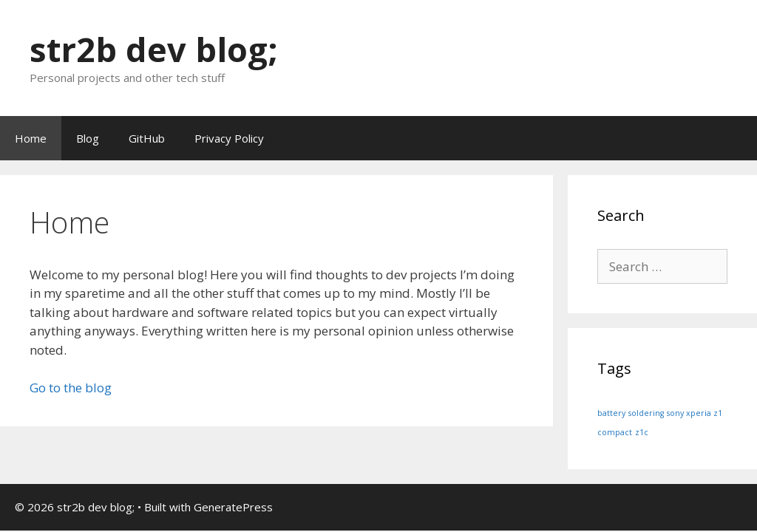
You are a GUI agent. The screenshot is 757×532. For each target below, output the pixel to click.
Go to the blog (71, 388)
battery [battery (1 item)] (611, 413)
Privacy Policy (229, 138)
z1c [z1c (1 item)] (642, 432)
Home (31, 138)
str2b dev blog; (154, 49)
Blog (88, 138)
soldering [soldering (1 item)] (646, 413)
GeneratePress (233, 507)
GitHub (147, 138)
